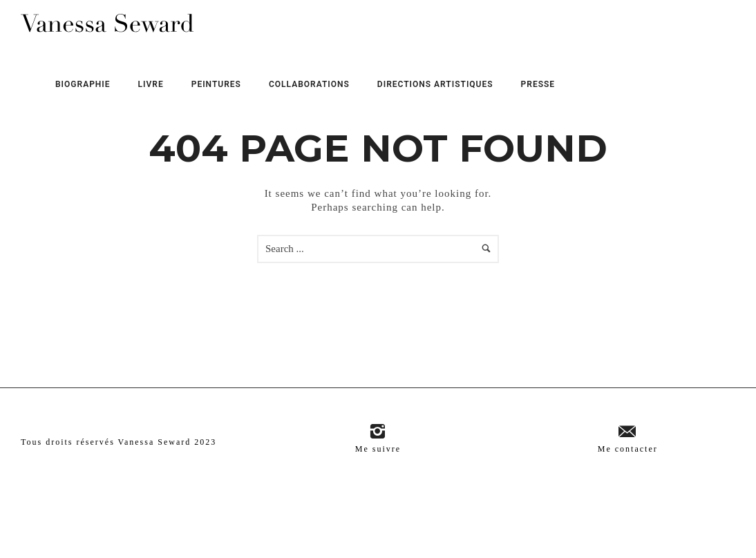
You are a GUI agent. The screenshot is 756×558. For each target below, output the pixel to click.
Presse (538, 84)
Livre (151, 84)
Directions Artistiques (435, 84)
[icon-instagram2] (378, 432)
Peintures (216, 84)
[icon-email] (627, 432)
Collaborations (309, 84)
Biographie (83, 84)
